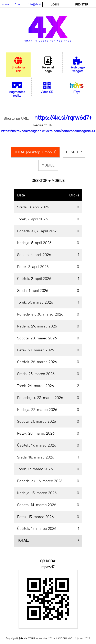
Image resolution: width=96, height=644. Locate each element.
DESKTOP (74, 152)
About (19, 4)
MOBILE (48, 165)
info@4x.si (34, 4)
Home (5, 4)
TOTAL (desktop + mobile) (35, 152)
